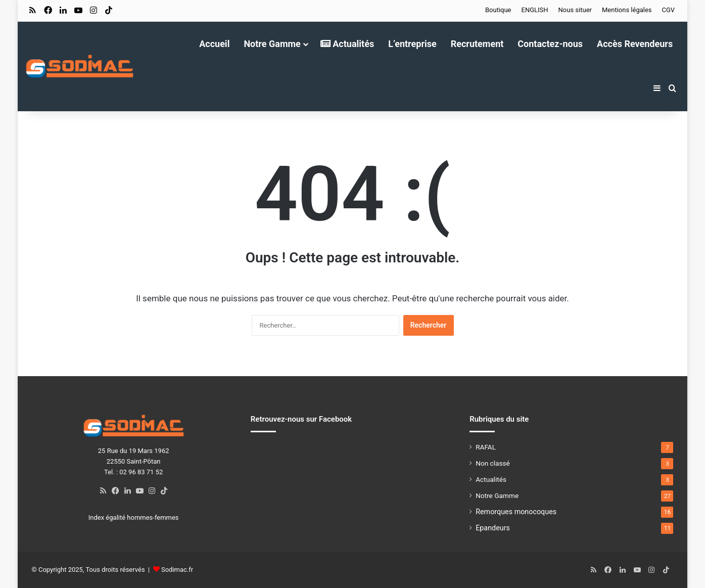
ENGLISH (535, 10)
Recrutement (477, 44)
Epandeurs (493, 528)
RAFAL (486, 447)
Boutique (498, 10)
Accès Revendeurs (635, 44)
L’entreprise (412, 44)
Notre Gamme (272, 44)
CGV (669, 10)
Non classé (493, 463)
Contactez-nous (550, 44)
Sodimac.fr (177, 570)
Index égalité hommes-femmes (134, 517)
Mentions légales (627, 10)
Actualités (347, 44)
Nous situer (575, 10)
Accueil (214, 44)
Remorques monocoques (516, 512)
